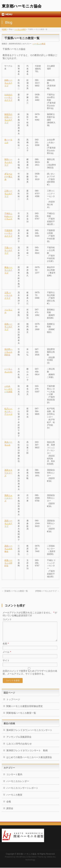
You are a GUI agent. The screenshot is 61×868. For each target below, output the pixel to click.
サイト (6, 664)
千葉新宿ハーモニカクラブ (8, 233)
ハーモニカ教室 (20, 29)
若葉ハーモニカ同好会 (8, 563)
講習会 (10, 812)
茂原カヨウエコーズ (8, 473)
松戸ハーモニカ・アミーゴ (8, 411)
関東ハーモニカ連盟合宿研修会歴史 (25, 710)
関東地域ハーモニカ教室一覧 (21, 717)
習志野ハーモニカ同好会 (8, 352)
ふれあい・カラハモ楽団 (8, 389)
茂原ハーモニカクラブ (8, 523)
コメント (7, 619)
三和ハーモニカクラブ (8, 194)
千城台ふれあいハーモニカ (8, 216)
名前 (6, 647)
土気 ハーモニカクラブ (8, 295)
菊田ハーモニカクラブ (8, 162)
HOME (4, 29)
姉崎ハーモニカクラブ (8, 83)
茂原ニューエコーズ (8, 498)
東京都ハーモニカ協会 (22, 6)
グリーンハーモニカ (8, 177)
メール (7, 656)
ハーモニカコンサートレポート (22, 792)
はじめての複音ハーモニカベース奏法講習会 (29, 761)
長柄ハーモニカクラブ (8, 327)
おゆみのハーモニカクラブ (8, 97)
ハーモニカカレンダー (18, 785)
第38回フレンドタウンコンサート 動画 (27, 754)
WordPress (21, 857)
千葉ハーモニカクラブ (8, 250)
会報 (9, 805)
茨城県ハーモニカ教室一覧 (15, 591)
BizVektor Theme (36, 857)
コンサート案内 (14, 778)
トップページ (13, 703)
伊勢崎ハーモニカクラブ (47, 591)
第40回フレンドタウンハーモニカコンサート (29, 734)
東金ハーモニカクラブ (8, 270)
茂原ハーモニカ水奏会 (8, 549)
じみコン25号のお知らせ (20, 748)
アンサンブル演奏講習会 (19, 741)
